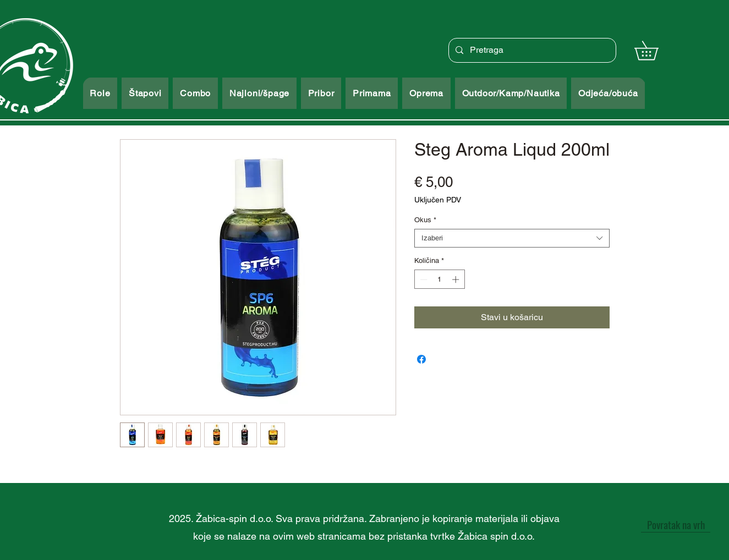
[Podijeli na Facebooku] (421, 359)
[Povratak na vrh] (676, 524)
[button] (656, 50)
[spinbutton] (439, 279)
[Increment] (457, 279)
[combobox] (512, 238)
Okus (425, 220)
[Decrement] (423, 279)
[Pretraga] (531, 50)
